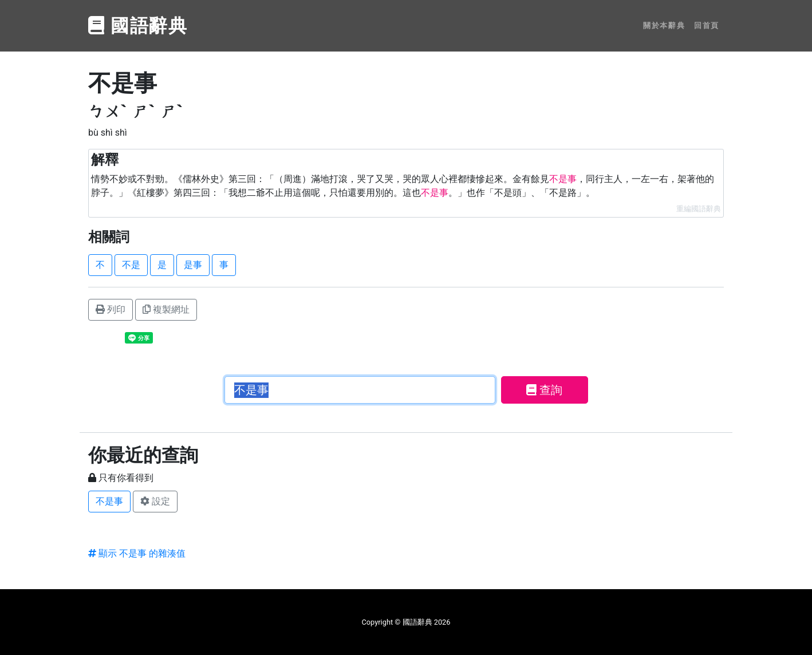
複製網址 (166, 309)
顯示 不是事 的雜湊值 (137, 553)
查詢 (544, 390)
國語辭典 (138, 26)
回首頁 (707, 25)
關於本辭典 (664, 25)
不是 (131, 265)
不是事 (109, 501)
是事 (193, 265)
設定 (155, 501)
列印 (111, 309)
